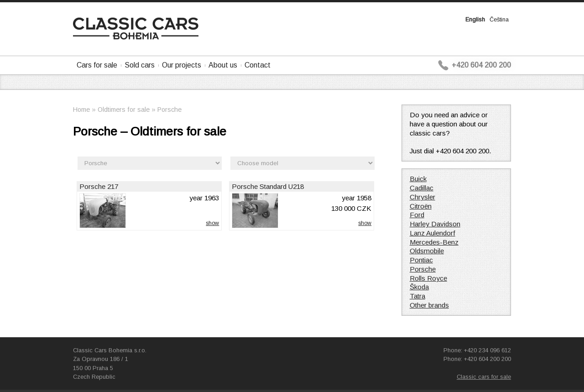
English (475, 19)
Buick (418, 179)
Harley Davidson (435, 224)
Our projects (182, 65)
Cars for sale (97, 65)
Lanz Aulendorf (433, 233)
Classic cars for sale (484, 377)
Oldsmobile (427, 251)
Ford (417, 215)
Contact (258, 65)
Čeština (499, 19)
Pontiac (421, 260)
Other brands (429, 305)
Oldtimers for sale (124, 110)
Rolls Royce (428, 278)
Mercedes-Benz (434, 242)
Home (81, 110)
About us (223, 65)
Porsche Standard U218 (268, 186)
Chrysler (422, 197)
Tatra (417, 296)
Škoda (419, 287)
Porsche (169, 110)
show (212, 223)
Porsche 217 (99, 186)
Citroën (421, 206)
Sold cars (140, 65)
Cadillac (422, 188)
